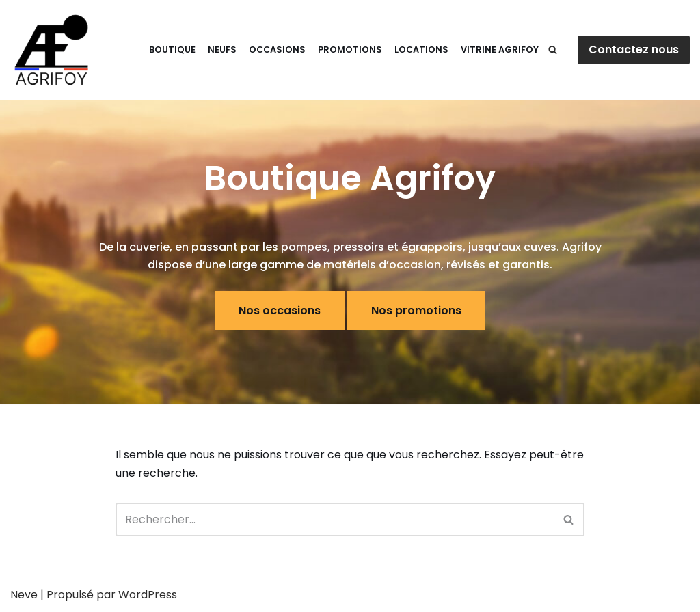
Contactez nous (634, 50)
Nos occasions (280, 310)
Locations (421, 50)
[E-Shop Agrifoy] (51, 50)
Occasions (277, 50)
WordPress (148, 595)
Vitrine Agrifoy (500, 50)
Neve (24, 595)
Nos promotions (416, 310)
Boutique (172, 50)
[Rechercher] (553, 50)
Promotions (350, 50)
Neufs (222, 50)
